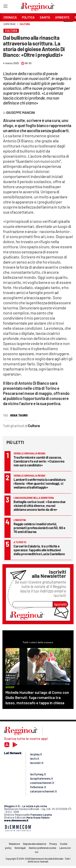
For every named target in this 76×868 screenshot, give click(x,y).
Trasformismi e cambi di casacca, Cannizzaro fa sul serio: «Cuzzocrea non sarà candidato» (39, 461)
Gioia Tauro (19, 415)
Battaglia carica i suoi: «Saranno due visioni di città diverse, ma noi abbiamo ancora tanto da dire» (40, 505)
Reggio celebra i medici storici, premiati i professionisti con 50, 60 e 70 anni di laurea (39, 528)
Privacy (53, 844)
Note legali (20, 848)
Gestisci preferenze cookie (42, 848)
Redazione (14, 844)
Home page (10, 24)
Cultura (25, 24)
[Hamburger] (5, 7)
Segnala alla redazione (35, 844)
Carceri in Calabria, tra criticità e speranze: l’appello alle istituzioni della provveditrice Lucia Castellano (39, 550)
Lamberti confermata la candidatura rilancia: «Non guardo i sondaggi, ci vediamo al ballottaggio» (40, 483)
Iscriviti (60, 604)
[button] (68, 26)
